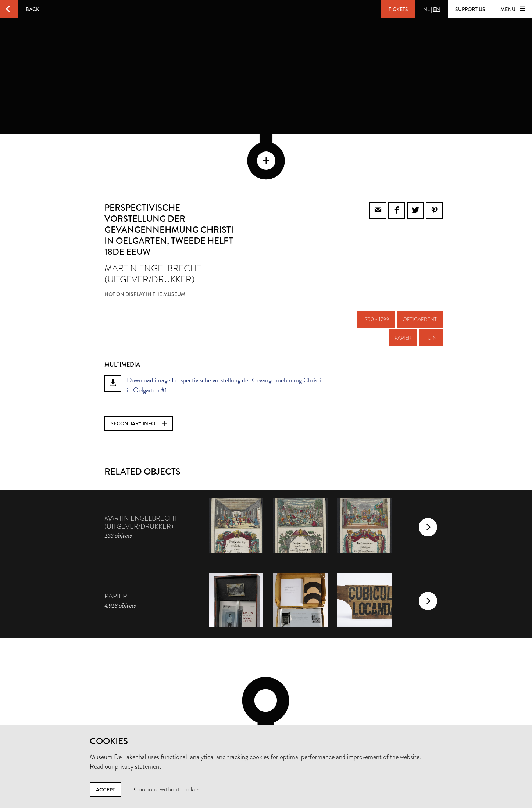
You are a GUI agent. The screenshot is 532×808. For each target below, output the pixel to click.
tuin (431, 288)
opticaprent (420, 269)
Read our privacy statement (126, 766)
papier (403, 288)
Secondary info (139, 374)
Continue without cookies (167, 789)
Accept (106, 790)
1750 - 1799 (376, 269)
